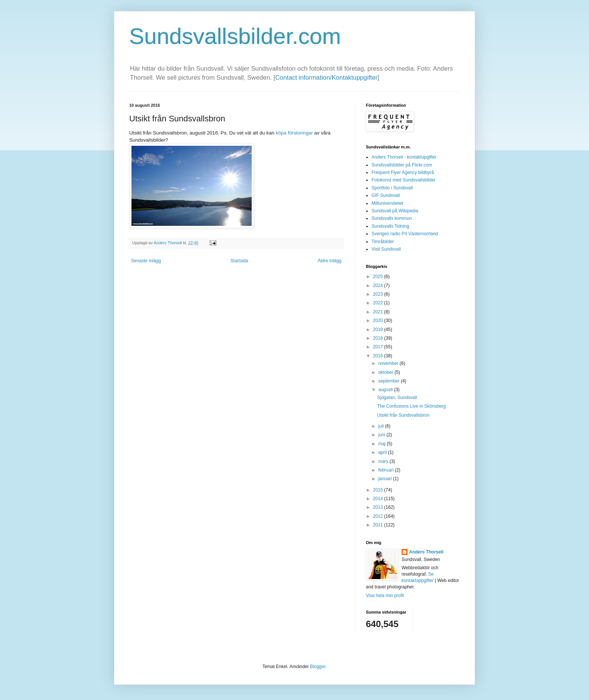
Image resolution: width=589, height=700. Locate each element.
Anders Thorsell (168, 243)
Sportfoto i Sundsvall (392, 188)
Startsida (239, 261)
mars (384, 461)
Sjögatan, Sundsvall (397, 398)
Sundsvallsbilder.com (235, 36)
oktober (386, 372)
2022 (379, 303)
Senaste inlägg (146, 261)
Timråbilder (383, 242)
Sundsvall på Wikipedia (395, 211)
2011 (379, 525)
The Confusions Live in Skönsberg (412, 406)
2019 (379, 330)
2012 (379, 516)
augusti (386, 390)
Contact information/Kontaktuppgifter (326, 78)
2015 (379, 490)
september (390, 381)
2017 (379, 347)
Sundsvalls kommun (392, 218)
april (383, 452)
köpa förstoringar (294, 133)
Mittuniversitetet (387, 203)
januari (386, 479)
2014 (379, 499)
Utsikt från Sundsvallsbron (403, 415)
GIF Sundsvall (386, 195)
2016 (379, 356)
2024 (379, 286)
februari (387, 470)
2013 (379, 507)
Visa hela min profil (385, 596)
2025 (379, 277)
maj (383, 444)
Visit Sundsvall (386, 249)
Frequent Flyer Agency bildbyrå (403, 172)
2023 (379, 294)
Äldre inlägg (330, 261)
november (389, 363)
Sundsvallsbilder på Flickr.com (402, 165)
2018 (379, 338)
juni (382, 435)
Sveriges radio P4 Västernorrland (405, 234)
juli (382, 426)
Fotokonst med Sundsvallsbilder (403, 180)
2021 (379, 312)
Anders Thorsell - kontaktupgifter (404, 157)
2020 (379, 321)
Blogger (318, 667)
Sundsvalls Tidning (390, 226)
